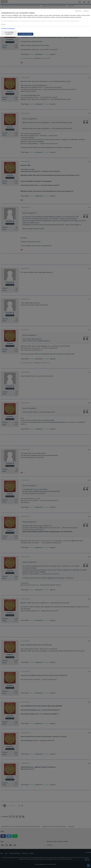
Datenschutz (78, 11)
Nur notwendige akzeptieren (9, 33)
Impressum (86, 11)
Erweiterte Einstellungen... (9, 29)
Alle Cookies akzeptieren (25, 34)
